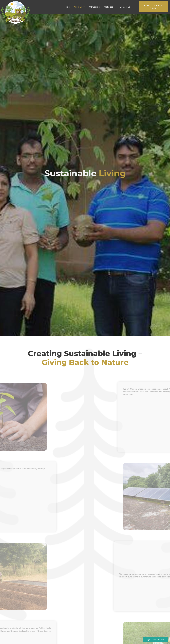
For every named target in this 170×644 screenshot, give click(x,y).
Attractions (94, 7)
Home (67, 7)
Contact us (125, 7)
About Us (79, 7)
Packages (109, 7)
